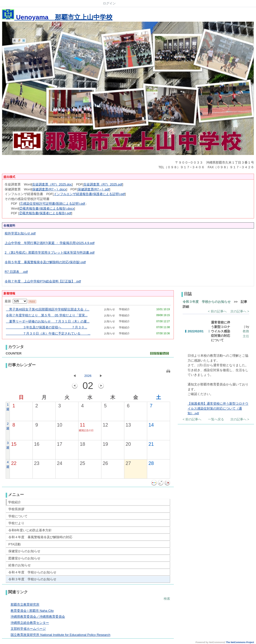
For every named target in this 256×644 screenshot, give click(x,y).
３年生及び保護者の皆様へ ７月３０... (47, 327)
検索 (167, 599)
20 (128, 444)
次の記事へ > (240, 311)
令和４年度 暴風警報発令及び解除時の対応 (40, 537)
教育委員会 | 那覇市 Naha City (32, 611)
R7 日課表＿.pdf (16, 272)
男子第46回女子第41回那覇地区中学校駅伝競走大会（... (48, 309)
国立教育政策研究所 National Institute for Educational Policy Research (60, 635)
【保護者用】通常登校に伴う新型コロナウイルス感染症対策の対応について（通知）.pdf (218, 408)
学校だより (16, 523)
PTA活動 (15, 544)
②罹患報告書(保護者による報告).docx (47, 208)
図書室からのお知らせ (24, 558)
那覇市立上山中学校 (57, 17)
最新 (16, 301)
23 (37, 463)
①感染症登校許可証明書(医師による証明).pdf (52, 204)
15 (14, 444)
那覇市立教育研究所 (25, 605)
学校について (18, 516)
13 (128, 425)
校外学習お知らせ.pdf (20, 233)
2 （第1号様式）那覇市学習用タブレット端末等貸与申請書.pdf (50, 253)
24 (60, 463)
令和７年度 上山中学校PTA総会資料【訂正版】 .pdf (43, 281)
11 (82, 425)
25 (82, 463)
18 (82, 444)
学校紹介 (15, 502)
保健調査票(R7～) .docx (49, 189)
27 (128, 463)
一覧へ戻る (216, 419)
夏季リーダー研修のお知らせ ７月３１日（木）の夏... (48, 321)
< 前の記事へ (217, 311)
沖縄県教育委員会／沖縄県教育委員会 (38, 617)
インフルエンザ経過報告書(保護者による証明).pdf (89, 194)
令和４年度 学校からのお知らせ (32, 572)
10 (60, 425)
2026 (88, 376)
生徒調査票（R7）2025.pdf (103, 184)
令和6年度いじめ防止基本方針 (30, 530)
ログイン (109, 3)
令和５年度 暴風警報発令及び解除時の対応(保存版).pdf (45, 262)
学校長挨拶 (16, 509)
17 (60, 444)
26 (105, 463)
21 (151, 444)
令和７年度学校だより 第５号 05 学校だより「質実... (47, 315)
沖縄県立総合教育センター (30, 623)
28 (151, 463)
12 (105, 425)
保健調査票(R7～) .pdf (94, 189)
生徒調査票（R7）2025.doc (52, 184)
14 (151, 425)
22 (14, 463)
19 (105, 444)
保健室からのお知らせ (24, 551)
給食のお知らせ (20, 565)
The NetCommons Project (240, 642)
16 (37, 444)
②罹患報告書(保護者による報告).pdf (45, 213)
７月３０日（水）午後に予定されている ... (48, 333)
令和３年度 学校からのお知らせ (32, 579)
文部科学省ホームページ (28, 629)
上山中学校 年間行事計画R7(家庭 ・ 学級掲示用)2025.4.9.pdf (50, 243)
